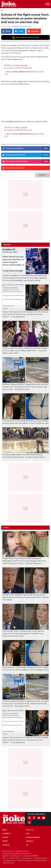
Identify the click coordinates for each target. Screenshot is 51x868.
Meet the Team (9, 863)
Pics (2, 10)
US (27, 845)
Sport (5, 841)
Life (28, 833)
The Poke (15, 4)
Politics (30, 830)
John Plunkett (6, 26)
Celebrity (7, 833)
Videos (5, 837)
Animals (30, 841)
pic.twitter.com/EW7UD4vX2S (18, 68)
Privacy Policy (27, 858)
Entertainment (33, 837)
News (5, 830)
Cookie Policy (14, 858)
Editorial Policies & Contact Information (32, 860)
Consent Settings (40, 858)
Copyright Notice (10, 860)
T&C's (4, 858)
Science (6, 845)
